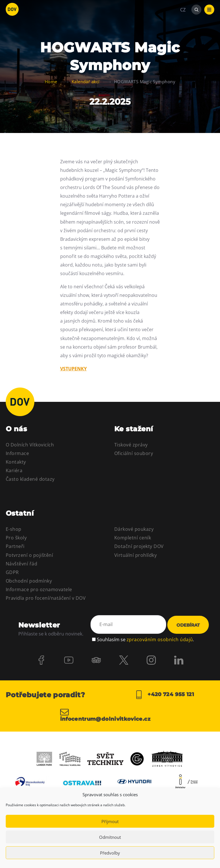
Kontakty (16, 462)
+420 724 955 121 (164, 695)
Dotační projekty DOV (139, 546)
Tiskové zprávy (131, 445)
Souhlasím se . (145, 639)
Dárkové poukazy (134, 529)
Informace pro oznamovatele (39, 589)
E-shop (14, 529)
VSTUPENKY (73, 369)
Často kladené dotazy (30, 479)
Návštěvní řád (21, 564)
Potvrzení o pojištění (29, 555)
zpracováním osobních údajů (160, 639)
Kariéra (14, 470)
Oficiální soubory (134, 453)
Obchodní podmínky (29, 581)
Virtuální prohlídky (135, 555)
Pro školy (16, 538)
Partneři (15, 546)
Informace (17, 453)
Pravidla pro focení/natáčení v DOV (46, 598)
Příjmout (110, 821)
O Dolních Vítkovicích (30, 445)
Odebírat (188, 625)
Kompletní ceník (133, 538)
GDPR (12, 572)
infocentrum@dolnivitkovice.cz (105, 715)
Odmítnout (110, 837)
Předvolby (110, 853)
